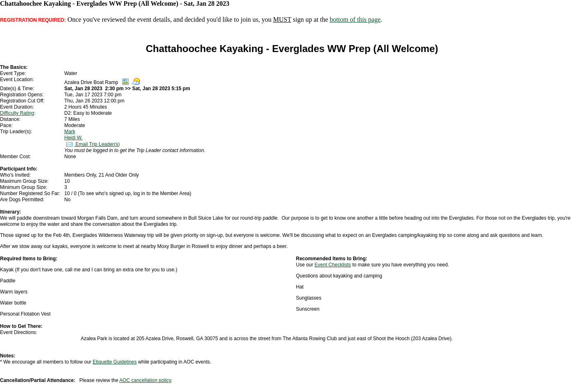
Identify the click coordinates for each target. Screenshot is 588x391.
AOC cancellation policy (145, 380)
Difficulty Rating (17, 113)
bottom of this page (355, 19)
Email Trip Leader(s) (92, 144)
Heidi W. (74, 138)
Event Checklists (333, 265)
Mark (70, 132)
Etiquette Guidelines (115, 362)
